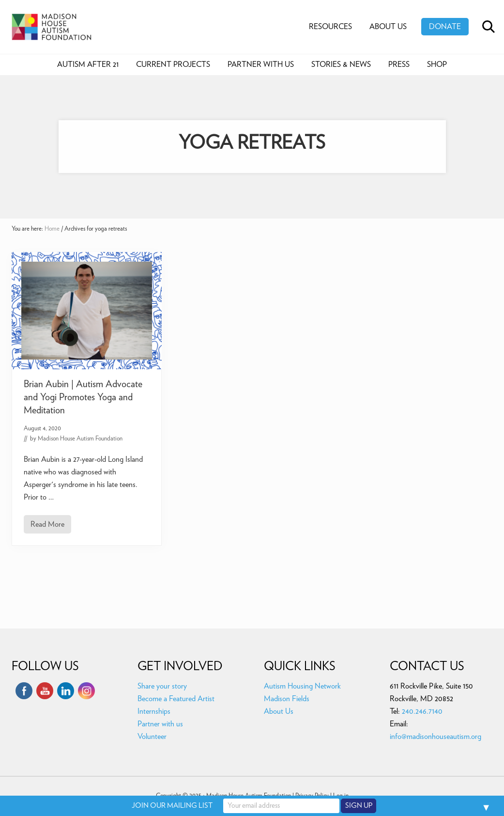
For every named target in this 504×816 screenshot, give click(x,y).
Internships (154, 711)
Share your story (162, 686)
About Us (279, 711)
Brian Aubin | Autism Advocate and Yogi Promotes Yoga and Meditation (83, 397)
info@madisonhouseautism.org (435, 737)
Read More (47, 527)
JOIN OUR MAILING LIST (172, 806)
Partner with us (160, 724)
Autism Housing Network (302, 686)
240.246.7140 (422, 711)
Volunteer (152, 737)
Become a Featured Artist (176, 699)
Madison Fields (287, 699)
